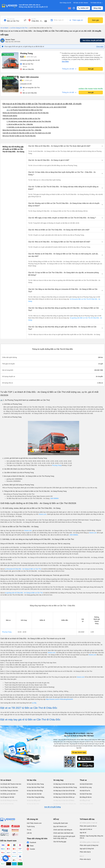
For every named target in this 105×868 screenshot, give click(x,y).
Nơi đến (34, 19)
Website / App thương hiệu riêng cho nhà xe (91, 837)
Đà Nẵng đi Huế (85, 800)
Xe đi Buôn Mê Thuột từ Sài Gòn (11, 784)
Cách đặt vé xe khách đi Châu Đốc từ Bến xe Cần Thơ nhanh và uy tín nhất (27, 133)
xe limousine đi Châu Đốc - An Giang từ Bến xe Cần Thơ (23, 569)
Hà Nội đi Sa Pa (85, 791)
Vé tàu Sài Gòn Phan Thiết (35, 787)
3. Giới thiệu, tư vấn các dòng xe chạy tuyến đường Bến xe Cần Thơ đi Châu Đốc (33, 127)
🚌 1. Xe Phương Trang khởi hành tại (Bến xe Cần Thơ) (25, 110)
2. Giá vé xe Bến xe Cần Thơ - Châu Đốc (20, 124)
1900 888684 (54, 498)
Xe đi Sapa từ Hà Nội (7, 797)
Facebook (33, 842)
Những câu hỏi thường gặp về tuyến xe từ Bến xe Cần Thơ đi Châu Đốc (26, 113)
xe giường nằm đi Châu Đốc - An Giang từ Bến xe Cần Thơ (24, 593)
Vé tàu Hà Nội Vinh (33, 804)
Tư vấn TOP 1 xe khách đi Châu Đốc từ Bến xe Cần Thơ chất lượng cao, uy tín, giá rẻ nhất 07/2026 (34, 107)
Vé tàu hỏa (32, 780)
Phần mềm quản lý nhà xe (88, 826)
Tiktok (32, 846)
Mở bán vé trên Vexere (81, 3)
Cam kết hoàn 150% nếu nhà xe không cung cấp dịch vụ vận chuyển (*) (32, 6)
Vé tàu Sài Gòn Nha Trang (35, 784)
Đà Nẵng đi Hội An (86, 797)
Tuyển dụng (31, 826)
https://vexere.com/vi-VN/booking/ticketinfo (59, 699)
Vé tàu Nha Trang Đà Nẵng (36, 797)
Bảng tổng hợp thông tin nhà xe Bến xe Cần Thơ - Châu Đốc (22, 130)
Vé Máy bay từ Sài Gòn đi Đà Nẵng (65, 794)
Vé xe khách (4, 28)
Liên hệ (29, 833)
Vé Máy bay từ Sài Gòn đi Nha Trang (65, 787)
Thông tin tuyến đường (10, 116)
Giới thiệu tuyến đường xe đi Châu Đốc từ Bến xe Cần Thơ (21, 119)
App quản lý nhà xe (86, 829)
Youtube (32, 849)
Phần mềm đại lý (85, 852)
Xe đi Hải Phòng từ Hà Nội (9, 800)
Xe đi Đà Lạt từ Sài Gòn (8, 794)
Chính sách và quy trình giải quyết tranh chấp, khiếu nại (64, 837)
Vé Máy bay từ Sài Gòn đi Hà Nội (64, 791)
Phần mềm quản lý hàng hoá (89, 845)
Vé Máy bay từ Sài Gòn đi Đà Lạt (64, 797)
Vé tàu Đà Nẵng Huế (34, 800)
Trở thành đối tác (97, 3)
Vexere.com (43, 514)
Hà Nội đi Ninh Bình (86, 784)
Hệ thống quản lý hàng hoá (90, 842)
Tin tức (29, 830)
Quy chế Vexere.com (60, 826)
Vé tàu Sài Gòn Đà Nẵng (35, 791)
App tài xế (83, 833)
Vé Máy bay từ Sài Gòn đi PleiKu (64, 800)
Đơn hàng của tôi (65, 3)
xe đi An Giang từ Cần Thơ (18, 28)
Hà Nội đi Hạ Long (86, 787)
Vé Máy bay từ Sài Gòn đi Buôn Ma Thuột (65, 805)
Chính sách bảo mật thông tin (63, 830)
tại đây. (34, 703)
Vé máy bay (58, 780)
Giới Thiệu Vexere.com (34, 823)
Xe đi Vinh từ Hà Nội (7, 804)
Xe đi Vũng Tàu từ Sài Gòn (9, 787)
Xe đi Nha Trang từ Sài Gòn (9, 791)
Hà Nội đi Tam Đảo (86, 794)
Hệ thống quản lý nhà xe (88, 823)
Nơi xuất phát (11, 19)
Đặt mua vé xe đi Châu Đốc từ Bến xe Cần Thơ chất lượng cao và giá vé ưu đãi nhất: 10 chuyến (42, 104)
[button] (66, 146)
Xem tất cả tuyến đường (52, 807)
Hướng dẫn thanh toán (61, 823)
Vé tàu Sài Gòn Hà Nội (34, 794)
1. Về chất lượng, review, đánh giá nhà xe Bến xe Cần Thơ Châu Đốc (29, 121)
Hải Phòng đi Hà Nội (86, 804)
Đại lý (82, 856)
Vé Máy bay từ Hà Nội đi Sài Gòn (64, 784)
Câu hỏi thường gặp (60, 842)
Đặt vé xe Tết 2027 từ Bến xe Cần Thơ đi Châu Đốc (19, 136)
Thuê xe (83, 780)
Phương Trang (57, 465)
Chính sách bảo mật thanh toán (63, 833)
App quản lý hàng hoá (87, 849)
